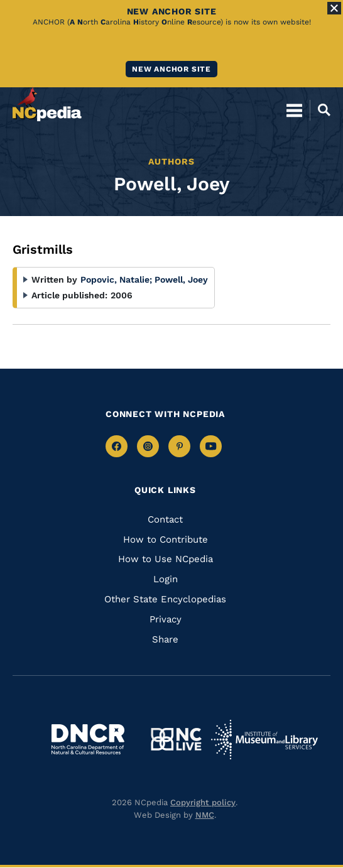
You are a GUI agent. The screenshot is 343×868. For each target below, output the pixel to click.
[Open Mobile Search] (320, 110)
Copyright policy (203, 802)
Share (165, 639)
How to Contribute (166, 540)
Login (166, 579)
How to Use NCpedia (166, 559)
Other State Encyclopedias (165, 599)
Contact (165, 519)
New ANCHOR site (171, 69)
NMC (205, 815)
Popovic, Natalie (116, 279)
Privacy (166, 619)
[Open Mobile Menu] (294, 110)
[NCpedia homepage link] (47, 104)
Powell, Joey (181, 279)
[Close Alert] (334, 8)
